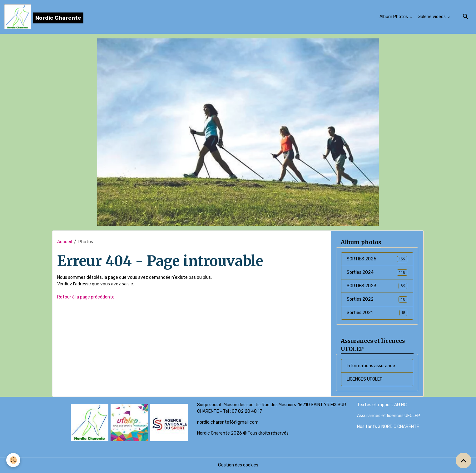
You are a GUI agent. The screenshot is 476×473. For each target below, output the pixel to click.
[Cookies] (13, 460)
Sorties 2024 (377, 273)
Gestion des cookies (238, 465)
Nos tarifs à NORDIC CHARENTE (388, 427)
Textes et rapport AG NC (382, 405)
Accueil (64, 242)
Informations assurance (371, 366)
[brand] (44, 17)
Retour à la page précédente (86, 297)
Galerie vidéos (432, 17)
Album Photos (394, 17)
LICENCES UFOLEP (365, 379)
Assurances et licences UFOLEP (389, 416)
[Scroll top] (464, 461)
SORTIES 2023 (377, 286)
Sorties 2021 (377, 313)
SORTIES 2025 (377, 259)
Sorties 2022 (377, 299)
